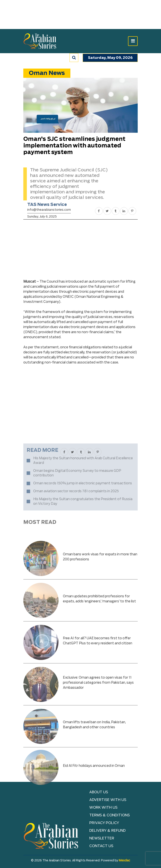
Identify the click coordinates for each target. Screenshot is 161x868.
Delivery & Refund (107, 831)
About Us (99, 792)
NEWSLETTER (102, 838)
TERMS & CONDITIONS (110, 815)
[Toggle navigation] (133, 41)
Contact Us (101, 846)
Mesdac (124, 861)
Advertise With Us (108, 800)
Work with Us (103, 808)
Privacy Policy (104, 823)
